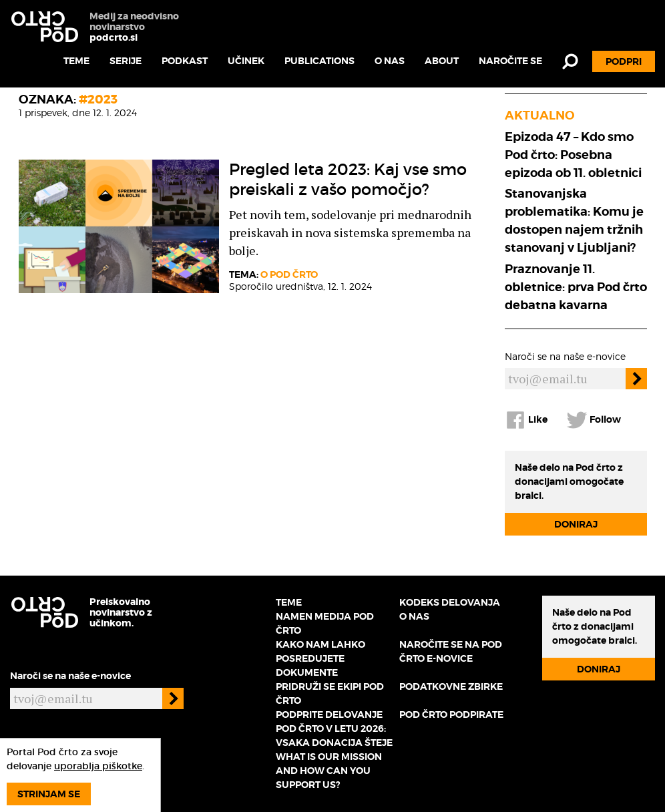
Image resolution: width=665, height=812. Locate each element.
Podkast (185, 61)
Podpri (624, 61)
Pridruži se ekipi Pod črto (330, 693)
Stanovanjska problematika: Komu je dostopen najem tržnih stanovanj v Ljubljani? (574, 220)
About (442, 61)
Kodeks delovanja (450, 602)
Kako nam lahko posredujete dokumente (320, 658)
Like (526, 420)
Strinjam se (49, 794)
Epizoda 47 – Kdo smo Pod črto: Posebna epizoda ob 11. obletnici (573, 155)
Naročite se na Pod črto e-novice (451, 651)
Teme (76, 61)
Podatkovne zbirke (451, 686)
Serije (126, 61)
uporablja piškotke (98, 766)
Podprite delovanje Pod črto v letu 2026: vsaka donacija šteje (334, 729)
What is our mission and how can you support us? (329, 771)
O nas (390, 61)
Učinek (246, 61)
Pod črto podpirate (451, 715)
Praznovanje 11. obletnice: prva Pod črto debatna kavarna (576, 287)
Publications (319, 61)
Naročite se (510, 61)
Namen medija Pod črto (325, 623)
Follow (594, 420)
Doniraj (576, 524)
